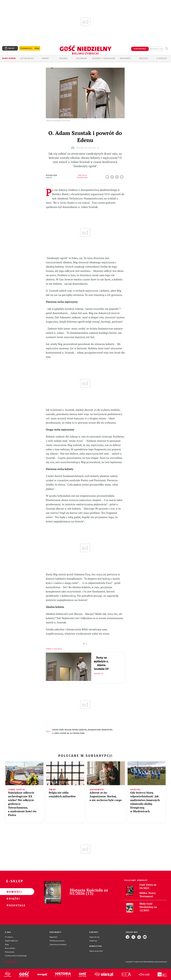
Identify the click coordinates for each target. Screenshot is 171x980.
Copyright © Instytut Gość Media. (137, 962)
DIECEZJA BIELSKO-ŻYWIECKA (76, 730)
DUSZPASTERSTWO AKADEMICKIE (100, 730)
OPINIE (45, 58)
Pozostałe (13, 905)
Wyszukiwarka (166, 49)
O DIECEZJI (162, 58)
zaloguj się (156, 49)
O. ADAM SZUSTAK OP (61, 733)
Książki (13, 898)
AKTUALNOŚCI (27, 58)
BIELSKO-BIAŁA (58, 730)
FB (113, 176)
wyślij (122, 176)
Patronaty (126, 58)
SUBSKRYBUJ (140, 49)
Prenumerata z (30, 48)
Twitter (117, 176)
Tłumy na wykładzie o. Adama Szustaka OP (101, 663)
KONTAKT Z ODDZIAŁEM (104, 58)
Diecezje (144, 58)
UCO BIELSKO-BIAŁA (77, 733)
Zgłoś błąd (11, 962)
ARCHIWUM (82, 58)
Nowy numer (9, 58)
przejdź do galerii (85, 148)
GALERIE (64, 58)
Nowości (13, 892)
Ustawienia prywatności (58, 944)
